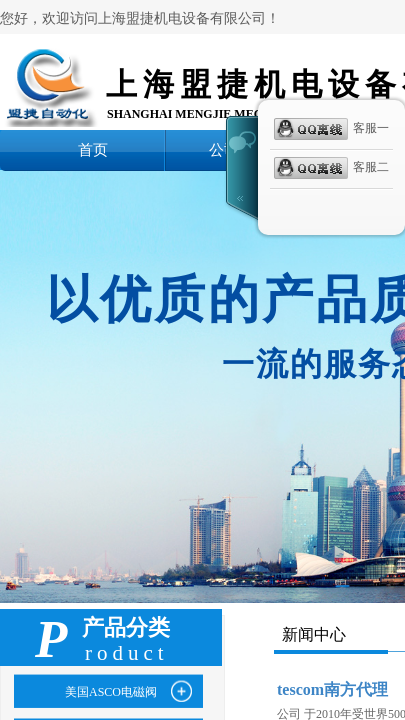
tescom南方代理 (332, 689)
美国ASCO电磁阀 (111, 692)
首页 (93, 149)
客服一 (331, 129)
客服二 (331, 168)
